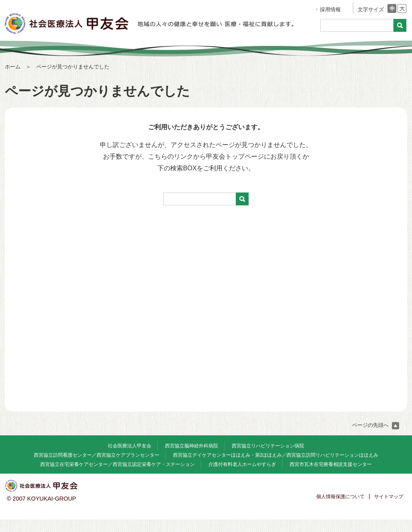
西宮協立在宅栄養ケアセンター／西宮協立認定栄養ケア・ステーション (117, 464)
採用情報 (330, 9)
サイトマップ (389, 497)
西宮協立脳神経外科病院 (192, 446)
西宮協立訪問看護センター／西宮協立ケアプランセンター (97, 455)
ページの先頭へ (376, 425)
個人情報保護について (340, 497)
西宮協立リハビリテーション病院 (268, 446)
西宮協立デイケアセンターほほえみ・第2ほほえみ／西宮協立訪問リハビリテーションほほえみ (276, 455)
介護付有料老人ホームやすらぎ (242, 464)
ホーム (13, 67)
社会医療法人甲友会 (130, 446)
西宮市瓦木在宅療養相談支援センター (331, 464)
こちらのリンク (171, 156)
